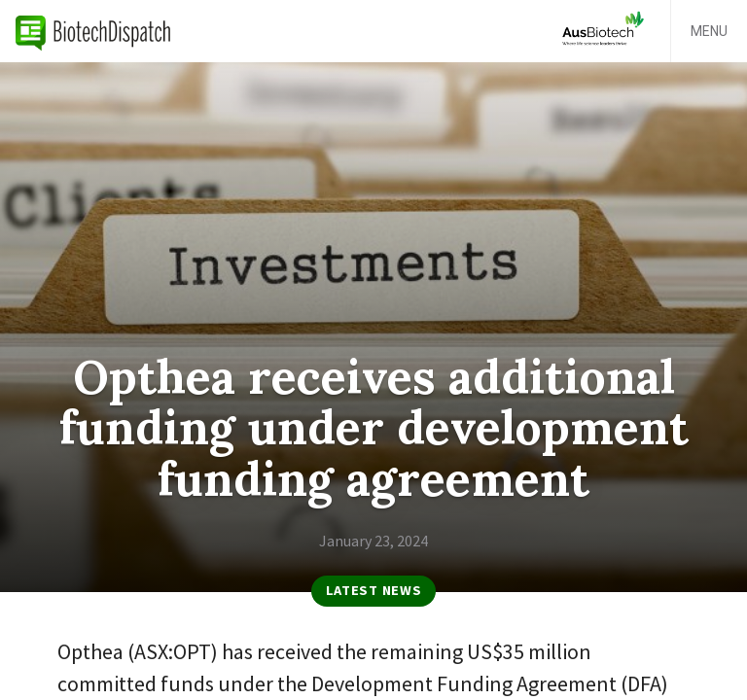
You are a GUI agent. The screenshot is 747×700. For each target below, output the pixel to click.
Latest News (374, 590)
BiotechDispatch (93, 31)
